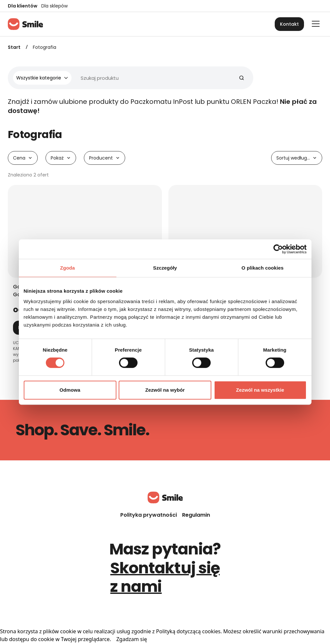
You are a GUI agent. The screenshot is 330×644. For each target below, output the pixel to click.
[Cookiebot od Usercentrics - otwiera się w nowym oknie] (278, 249)
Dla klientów (23, 6)
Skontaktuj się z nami (165, 577)
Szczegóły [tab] (165, 268)
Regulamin (196, 515)
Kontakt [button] (289, 24)
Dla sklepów (54, 6)
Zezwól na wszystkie (260, 390)
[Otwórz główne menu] (316, 24)
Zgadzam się (132, 639)
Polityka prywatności (149, 515)
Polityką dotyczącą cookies (188, 631)
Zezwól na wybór (165, 390)
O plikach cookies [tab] (263, 268)
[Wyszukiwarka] (128, 78)
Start (14, 47)
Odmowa (70, 390)
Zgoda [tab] (68, 268)
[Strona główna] (25, 24)
